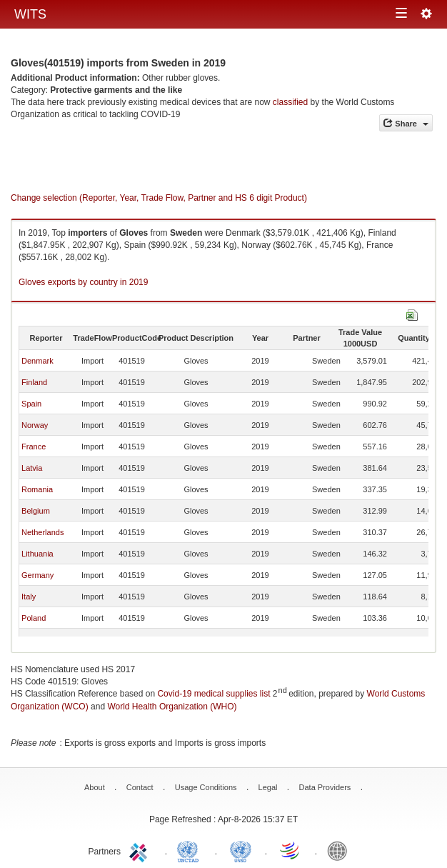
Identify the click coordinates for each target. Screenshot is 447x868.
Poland (34, 618)
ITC (141, 850)
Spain (31, 404)
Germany (37, 575)
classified (290, 102)
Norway (35, 425)
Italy (29, 597)
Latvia (32, 468)
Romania (37, 489)
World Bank (341, 850)
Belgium (36, 511)
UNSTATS (241, 850)
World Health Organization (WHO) (172, 707)
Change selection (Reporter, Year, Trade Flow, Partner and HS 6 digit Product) (159, 198)
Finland (34, 382)
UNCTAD (191, 850)
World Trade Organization (291, 850)
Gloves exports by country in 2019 (83, 282)
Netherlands (42, 532)
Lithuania (37, 554)
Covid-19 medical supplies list (214, 694)
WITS (30, 14)
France (34, 447)
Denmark (37, 361)
